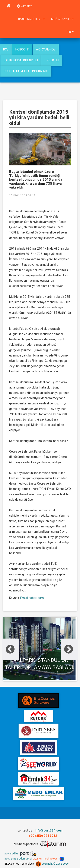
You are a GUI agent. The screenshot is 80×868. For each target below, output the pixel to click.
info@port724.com (49, 830)
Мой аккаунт (62, 19)
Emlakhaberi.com (32, 598)
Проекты (52, 60)
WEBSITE (25, 6)
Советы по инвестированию (26, 71)
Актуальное (46, 49)
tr (70, 32)
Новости (22, 49)
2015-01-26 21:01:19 (22, 195)
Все (6, 49)
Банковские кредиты (21, 60)
